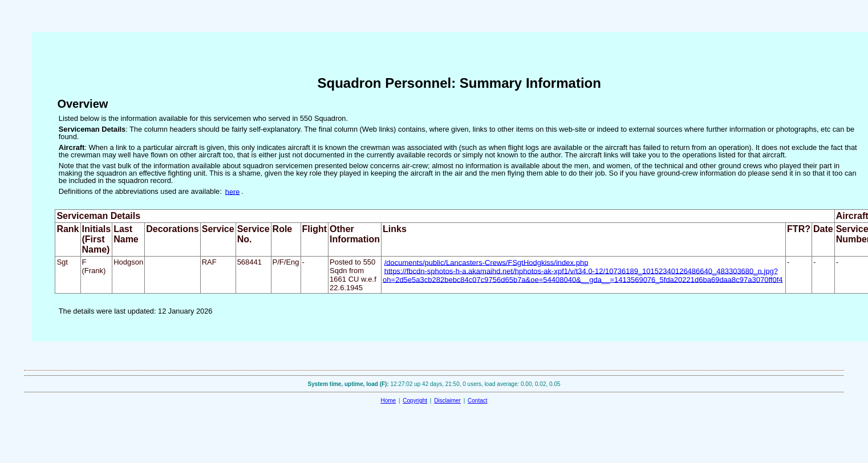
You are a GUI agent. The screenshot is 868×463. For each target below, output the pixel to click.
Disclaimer (447, 401)
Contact (477, 401)
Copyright (415, 401)
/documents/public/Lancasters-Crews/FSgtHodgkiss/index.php (486, 262)
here (233, 191)
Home (388, 401)
